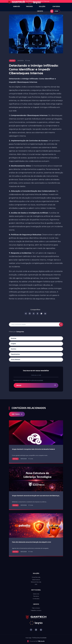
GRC (36, 584)
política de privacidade (44, 380)
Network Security (36, 582)
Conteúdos (36, 599)
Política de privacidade (39, 638)
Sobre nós (36, 594)
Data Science (36, 580)
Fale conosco (36, 608)
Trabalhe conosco (36, 610)
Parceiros (36, 596)
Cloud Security (36, 577)
